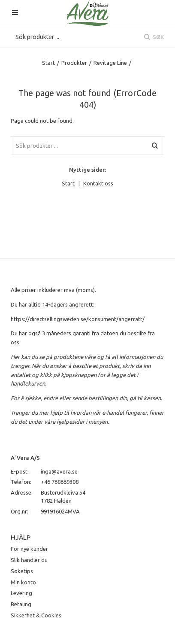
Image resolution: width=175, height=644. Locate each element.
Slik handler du (29, 560)
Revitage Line (110, 63)
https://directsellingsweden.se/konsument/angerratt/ (78, 319)
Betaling (21, 604)
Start (48, 63)
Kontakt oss (98, 183)
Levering (21, 593)
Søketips (22, 571)
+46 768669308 (60, 482)
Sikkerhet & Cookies (36, 615)
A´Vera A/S (25, 458)
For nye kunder (29, 549)
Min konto (23, 582)
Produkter (74, 63)
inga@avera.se (59, 471)
